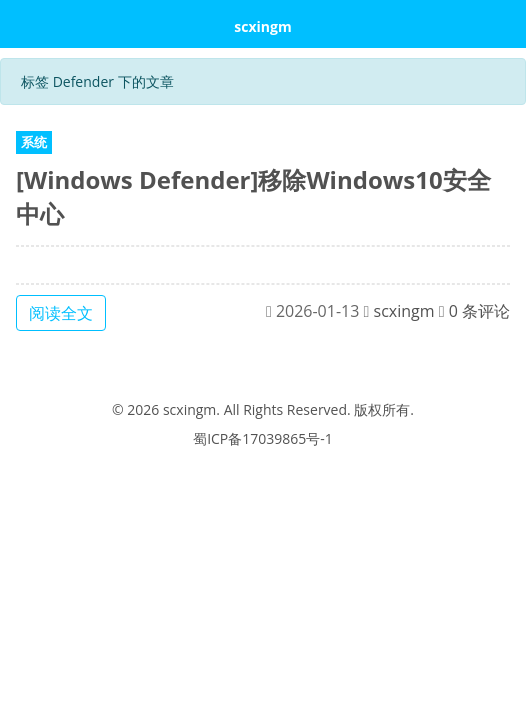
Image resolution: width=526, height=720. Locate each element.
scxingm (262, 26)
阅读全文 (61, 313)
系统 (34, 142)
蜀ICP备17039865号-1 (263, 438)
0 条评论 (479, 311)
